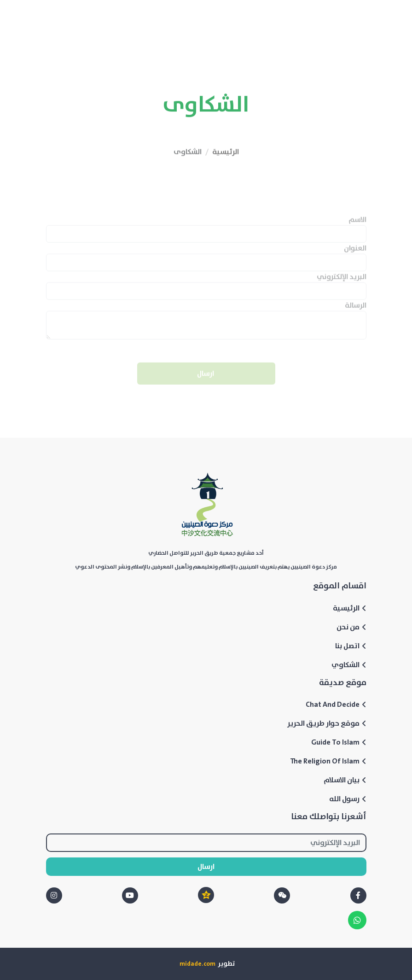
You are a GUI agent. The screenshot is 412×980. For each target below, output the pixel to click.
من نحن (351, 627)
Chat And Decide (336, 704)
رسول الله (348, 799)
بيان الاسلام (345, 780)
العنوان (355, 261)
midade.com (197, 964)
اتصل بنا (351, 646)
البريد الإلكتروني (342, 290)
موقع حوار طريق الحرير (327, 723)
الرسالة (356, 318)
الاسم (357, 233)
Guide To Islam (339, 742)
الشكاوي (349, 665)
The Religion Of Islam (328, 761)
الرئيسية (226, 167)
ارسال (206, 387)
